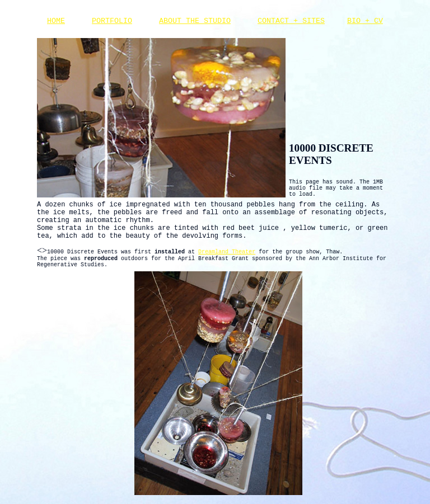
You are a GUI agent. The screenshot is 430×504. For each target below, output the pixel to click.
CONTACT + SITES (291, 21)
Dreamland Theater (227, 252)
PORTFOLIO (112, 21)
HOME (56, 21)
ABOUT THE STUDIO (195, 21)
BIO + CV (365, 21)
